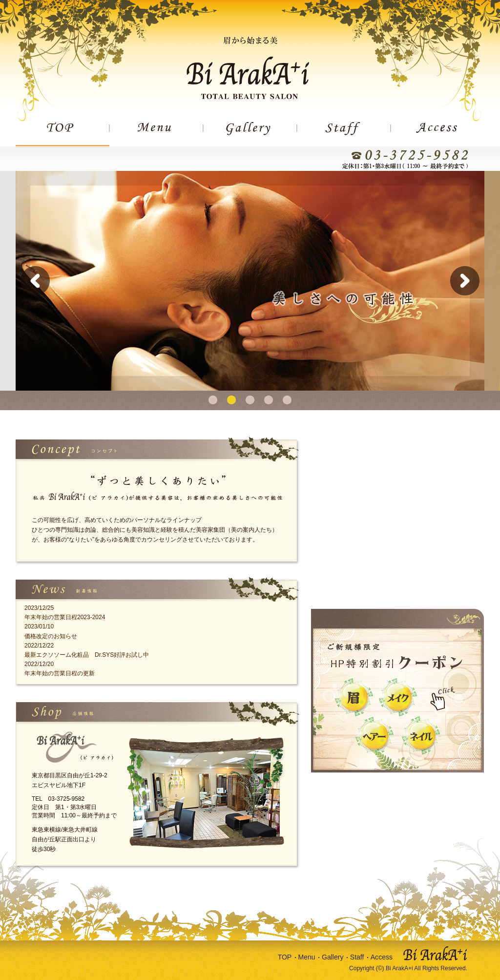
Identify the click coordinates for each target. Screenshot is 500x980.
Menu (307, 957)
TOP (62, 134)
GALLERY (250, 134)
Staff (357, 957)
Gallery (333, 957)
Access (382, 957)
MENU (156, 134)
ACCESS (437, 134)
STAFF (344, 134)
